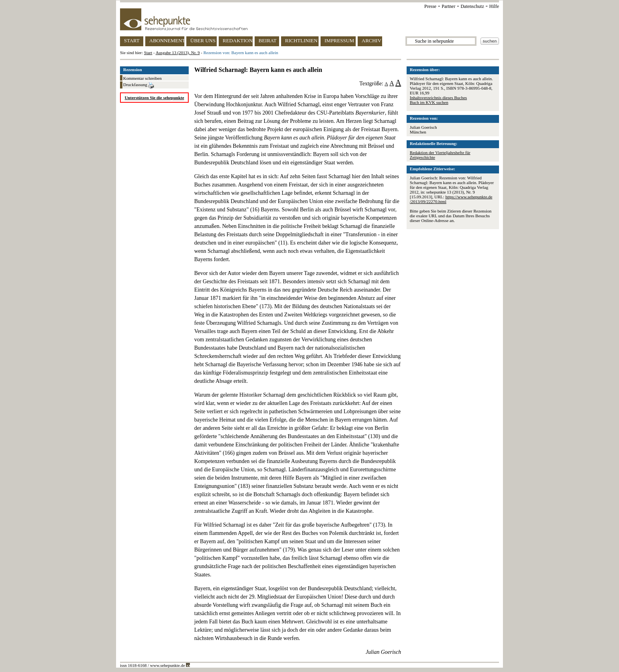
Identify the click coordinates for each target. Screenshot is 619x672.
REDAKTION (238, 40)
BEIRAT (268, 40)
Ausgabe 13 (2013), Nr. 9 (178, 53)
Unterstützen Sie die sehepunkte (155, 98)
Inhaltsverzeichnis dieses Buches (438, 98)
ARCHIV (371, 40)
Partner (449, 6)
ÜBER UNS (203, 40)
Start (148, 53)
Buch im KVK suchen (429, 102)
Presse (430, 6)
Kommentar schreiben (142, 78)
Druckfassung (139, 85)
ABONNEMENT (167, 40)
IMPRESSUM (339, 40)
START (132, 40)
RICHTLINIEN (301, 40)
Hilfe (494, 6)
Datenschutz (472, 6)
